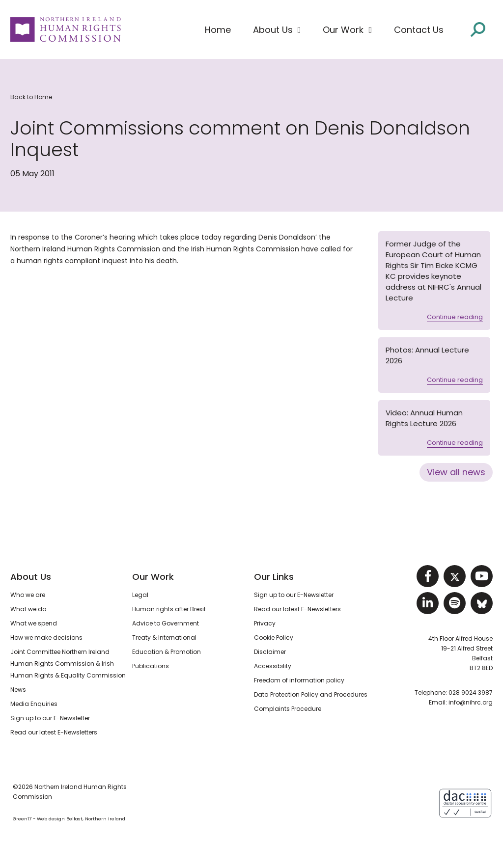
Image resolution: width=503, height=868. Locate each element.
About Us (31, 577)
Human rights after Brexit (169, 609)
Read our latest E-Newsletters (54, 732)
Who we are (28, 595)
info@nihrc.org (471, 702)
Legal (140, 595)
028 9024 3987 (471, 692)
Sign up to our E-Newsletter (50, 718)
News (18, 690)
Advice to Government (166, 623)
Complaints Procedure (288, 709)
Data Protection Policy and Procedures (311, 694)
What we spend (34, 623)
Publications (151, 666)
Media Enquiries (34, 704)
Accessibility (273, 666)
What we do (28, 609)
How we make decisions (46, 637)
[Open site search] (478, 29)
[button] (277, 30)
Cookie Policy (274, 637)
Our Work (153, 577)
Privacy (265, 623)
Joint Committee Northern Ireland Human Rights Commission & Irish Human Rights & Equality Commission (68, 664)
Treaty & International (164, 637)
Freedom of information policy (299, 680)
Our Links (274, 577)
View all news (456, 472)
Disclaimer (270, 652)
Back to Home (31, 97)
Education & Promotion (167, 652)
